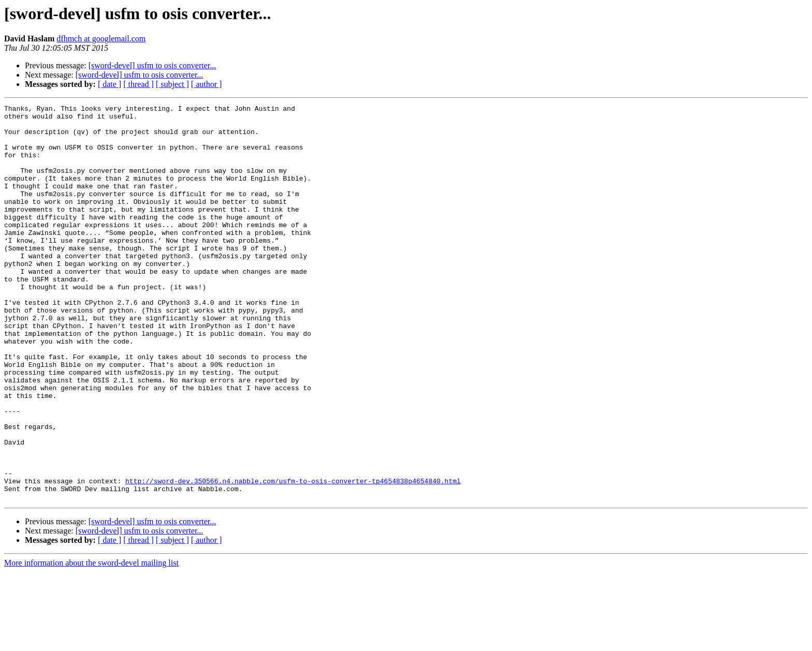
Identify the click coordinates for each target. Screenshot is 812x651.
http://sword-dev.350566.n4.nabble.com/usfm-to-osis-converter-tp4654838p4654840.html (293, 557)
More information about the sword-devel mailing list (91, 642)
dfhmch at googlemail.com (101, 39)
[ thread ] (139, 84)
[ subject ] (172, 84)
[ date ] (110, 84)
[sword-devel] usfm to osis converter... (153, 65)
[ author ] (207, 84)
